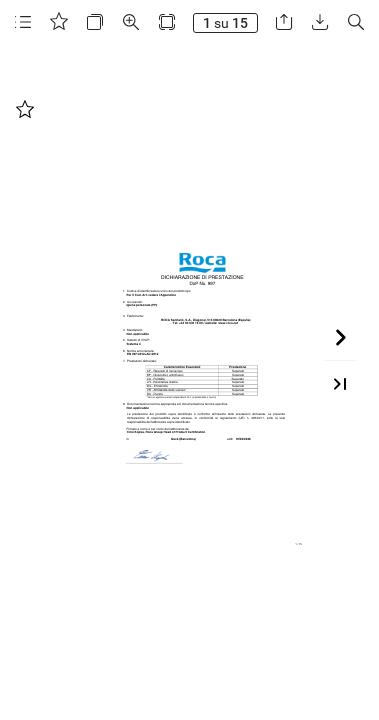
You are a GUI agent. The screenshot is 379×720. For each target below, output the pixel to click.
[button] (23, 22)
